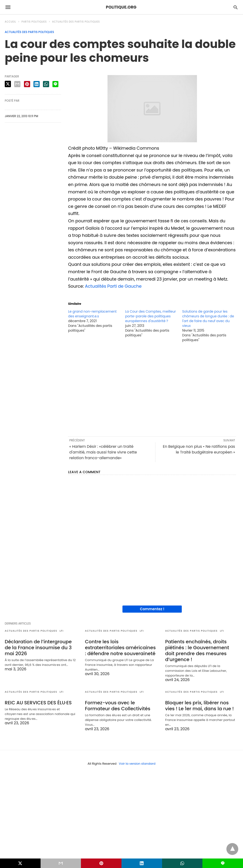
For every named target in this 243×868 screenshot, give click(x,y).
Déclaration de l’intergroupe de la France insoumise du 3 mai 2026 (38, 648)
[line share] (55, 84)
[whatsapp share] (46, 84)
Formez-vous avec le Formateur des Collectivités (118, 706)
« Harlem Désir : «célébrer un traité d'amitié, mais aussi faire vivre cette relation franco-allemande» (103, 452)
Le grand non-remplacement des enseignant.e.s (92, 314)
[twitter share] (8, 84)
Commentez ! (152, 609)
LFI (62, 631)
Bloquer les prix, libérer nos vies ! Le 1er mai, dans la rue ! (199, 706)
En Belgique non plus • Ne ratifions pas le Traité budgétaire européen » (199, 449)
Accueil (10, 22)
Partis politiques (34, 22)
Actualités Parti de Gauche (113, 286)
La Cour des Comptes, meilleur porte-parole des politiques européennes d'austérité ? (150, 316)
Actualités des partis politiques (76, 22)
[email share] (17, 84)
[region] (152, 389)
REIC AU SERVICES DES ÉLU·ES (38, 703)
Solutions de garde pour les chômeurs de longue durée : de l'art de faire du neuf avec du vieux (208, 319)
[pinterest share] (27, 84)
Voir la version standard (137, 764)
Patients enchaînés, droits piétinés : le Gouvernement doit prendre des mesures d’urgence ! (197, 651)
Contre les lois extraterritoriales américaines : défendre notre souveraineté (120, 648)
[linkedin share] (37, 84)
